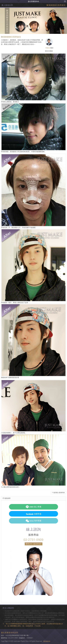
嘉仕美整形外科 (33, 1)
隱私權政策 (47, 641)
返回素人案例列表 (58, 493)
